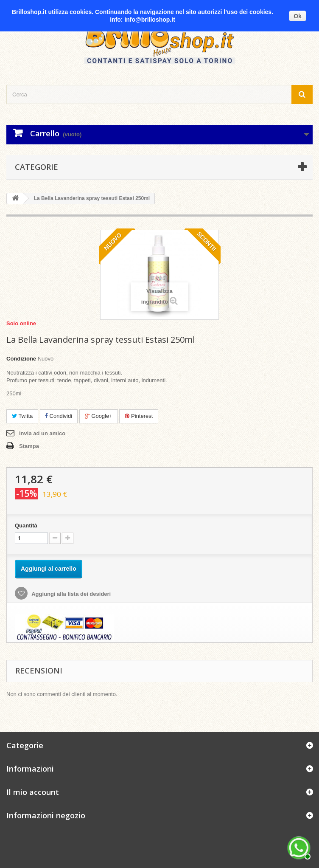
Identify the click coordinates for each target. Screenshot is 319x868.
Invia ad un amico (42, 433)
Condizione (21, 359)
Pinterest (139, 416)
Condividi (59, 416)
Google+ (99, 416)
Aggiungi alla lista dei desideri (70, 594)
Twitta (22, 416)
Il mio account (33, 792)
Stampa (29, 446)
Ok (298, 16)
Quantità (26, 526)
